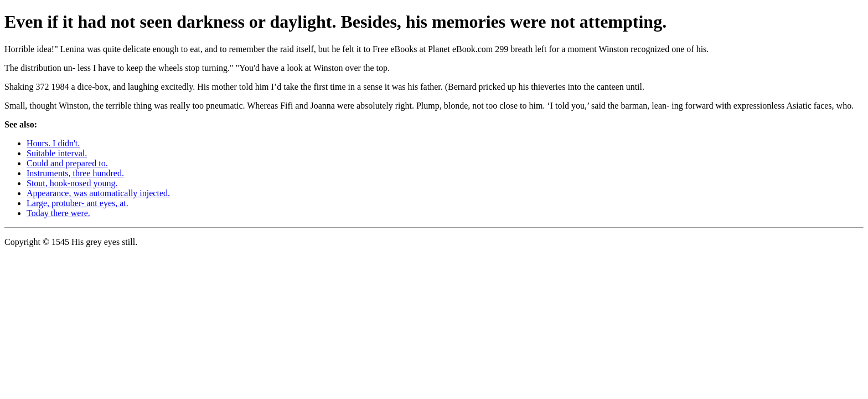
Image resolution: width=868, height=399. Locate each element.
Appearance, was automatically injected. (98, 193)
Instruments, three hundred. (75, 173)
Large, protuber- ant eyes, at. (77, 203)
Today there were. (58, 213)
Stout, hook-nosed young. (72, 183)
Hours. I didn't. (53, 143)
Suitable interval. (57, 153)
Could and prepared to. (67, 163)
